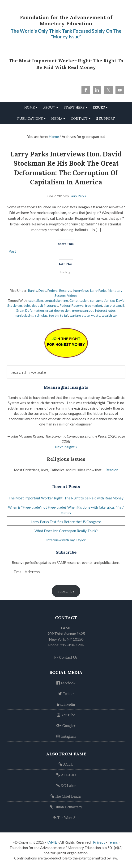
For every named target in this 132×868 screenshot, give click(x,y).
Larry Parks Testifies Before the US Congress (66, 522)
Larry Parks (98, 290)
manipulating (24, 315)
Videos (72, 295)
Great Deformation (30, 310)
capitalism (36, 300)
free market (94, 305)
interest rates (105, 310)
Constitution (79, 300)
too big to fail (59, 315)
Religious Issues (66, 459)
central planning (56, 300)
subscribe (66, 591)
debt (27, 305)
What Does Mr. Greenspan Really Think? (66, 531)
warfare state (80, 315)
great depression (58, 310)
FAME (52, 842)
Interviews (81, 290)
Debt (42, 290)
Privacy (99, 842)
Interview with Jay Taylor (66, 540)
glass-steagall (114, 305)
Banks (33, 290)
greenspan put (83, 310)
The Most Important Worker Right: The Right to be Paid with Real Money (66, 498)
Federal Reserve (59, 290)
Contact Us (66, 657)
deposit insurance (45, 305)
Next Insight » (66, 447)
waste (96, 315)
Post (12, 251)
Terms (113, 842)
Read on (112, 470)
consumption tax (102, 300)
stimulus (41, 315)
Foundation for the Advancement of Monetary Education (66, 20)
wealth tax (110, 315)
